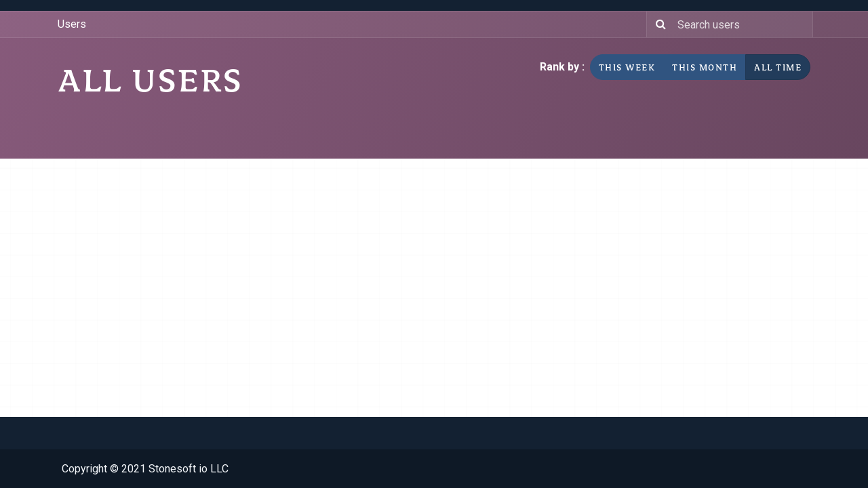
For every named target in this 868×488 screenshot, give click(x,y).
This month (705, 67)
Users (72, 24)
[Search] (659, 24)
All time (778, 67)
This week (627, 67)
